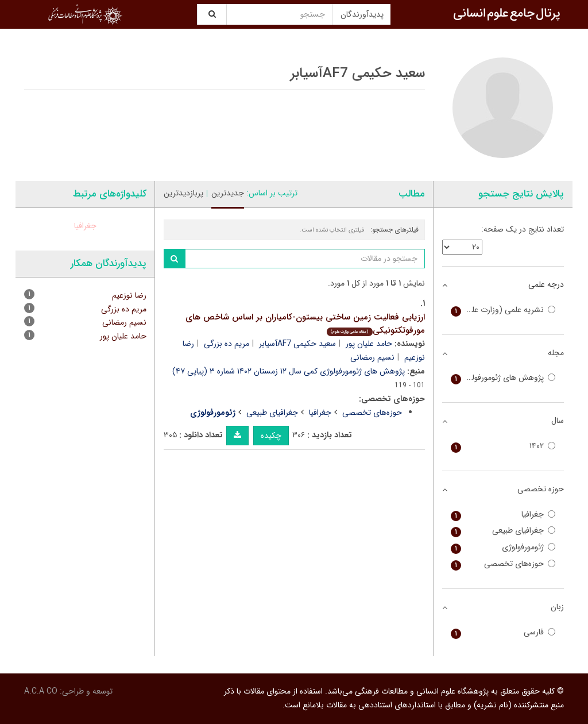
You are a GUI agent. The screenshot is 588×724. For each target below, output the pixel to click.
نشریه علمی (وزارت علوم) (503, 310)
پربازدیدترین (183, 193)
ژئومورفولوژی (503, 547)
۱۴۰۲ (503, 446)
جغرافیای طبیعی (272, 413)
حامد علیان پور (369, 344)
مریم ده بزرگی (227, 344)
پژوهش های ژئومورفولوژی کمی (503, 378)
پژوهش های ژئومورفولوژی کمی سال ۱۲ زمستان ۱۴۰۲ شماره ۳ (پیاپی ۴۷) (289, 371)
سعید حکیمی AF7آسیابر (297, 344)
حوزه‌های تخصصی (372, 413)
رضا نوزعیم (129, 295)
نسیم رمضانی (372, 357)
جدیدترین (228, 193)
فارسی (503, 632)
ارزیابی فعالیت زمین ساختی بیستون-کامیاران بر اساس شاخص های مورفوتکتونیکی (305, 324)
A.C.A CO (41, 691)
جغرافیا (320, 413)
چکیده (271, 436)
